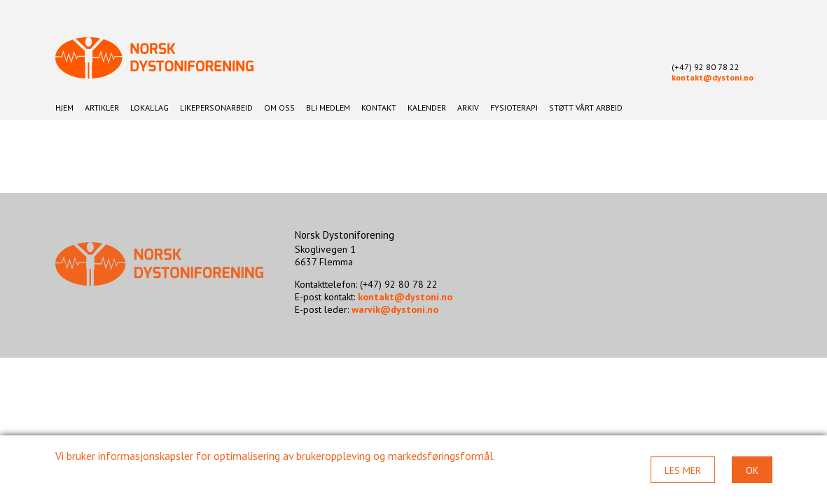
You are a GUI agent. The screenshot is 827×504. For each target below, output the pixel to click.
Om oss (279, 107)
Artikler (102, 107)
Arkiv (468, 107)
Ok (752, 470)
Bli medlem (328, 107)
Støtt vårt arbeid (586, 107)
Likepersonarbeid (216, 107)
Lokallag (150, 107)
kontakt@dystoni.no (713, 77)
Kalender (427, 107)
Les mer (683, 470)
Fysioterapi (514, 107)
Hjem (64, 107)
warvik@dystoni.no (395, 309)
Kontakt (379, 107)
